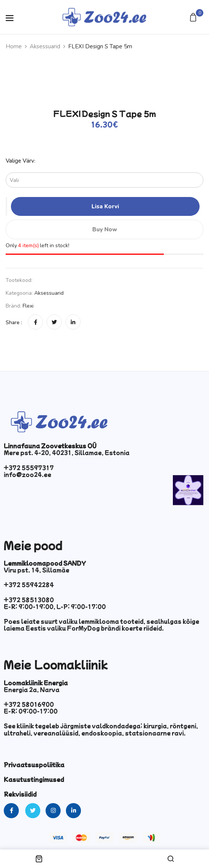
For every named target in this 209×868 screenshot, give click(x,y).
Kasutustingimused (34, 779)
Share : (14, 322)
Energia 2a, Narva (32, 689)
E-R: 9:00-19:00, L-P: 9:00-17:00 (55, 606)
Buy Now (105, 229)
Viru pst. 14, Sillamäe (37, 570)
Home (14, 46)
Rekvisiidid (20, 794)
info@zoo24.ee (27, 474)
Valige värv (20, 161)
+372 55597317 (29, 468)
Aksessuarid (45, 46)
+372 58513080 (29, 600)
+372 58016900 (29, 704)
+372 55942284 (29, 585)
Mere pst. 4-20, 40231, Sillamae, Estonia (67, 452)
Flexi (28, 306)
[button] (194, 18)
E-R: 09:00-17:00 (31, 711)
